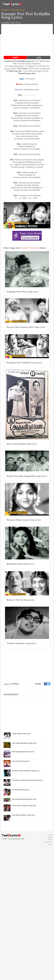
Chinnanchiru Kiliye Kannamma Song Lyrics (27, 780)
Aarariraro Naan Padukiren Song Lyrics (26, 771)
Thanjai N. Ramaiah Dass (13, 10)
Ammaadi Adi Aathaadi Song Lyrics (24, 799)
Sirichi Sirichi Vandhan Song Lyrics (24, 806)
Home (51, 835)
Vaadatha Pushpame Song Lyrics (22, 643)
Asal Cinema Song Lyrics (21, 761)
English (15, 57)
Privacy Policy (48, 842)
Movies (50, 837)
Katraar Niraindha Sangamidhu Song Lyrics (27, 476)
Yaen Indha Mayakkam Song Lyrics (24, 743)
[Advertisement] (27, 40)
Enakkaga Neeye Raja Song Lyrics (22, 292)
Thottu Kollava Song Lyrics (21, 734)
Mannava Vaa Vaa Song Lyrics (21, 600)
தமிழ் (39, 57)
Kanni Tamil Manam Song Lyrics (22, 444)
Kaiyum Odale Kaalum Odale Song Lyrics (26, 327)
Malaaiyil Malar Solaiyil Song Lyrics (24, 520)
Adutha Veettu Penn (12, 23)
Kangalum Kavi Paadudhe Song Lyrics (24, 363)
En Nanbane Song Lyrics (21, 790)
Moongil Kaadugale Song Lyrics (23, 752)
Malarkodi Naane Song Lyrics (20, 564)
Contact (50, 844)
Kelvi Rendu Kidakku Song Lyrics (24, 815)
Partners (50, 840)
